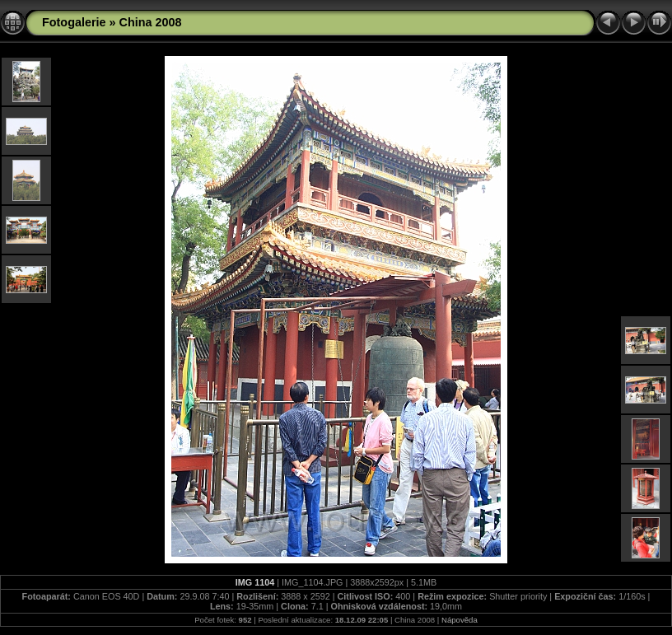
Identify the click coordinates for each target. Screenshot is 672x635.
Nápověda (460, 620)
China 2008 (151, 22)
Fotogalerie (74, 22)
